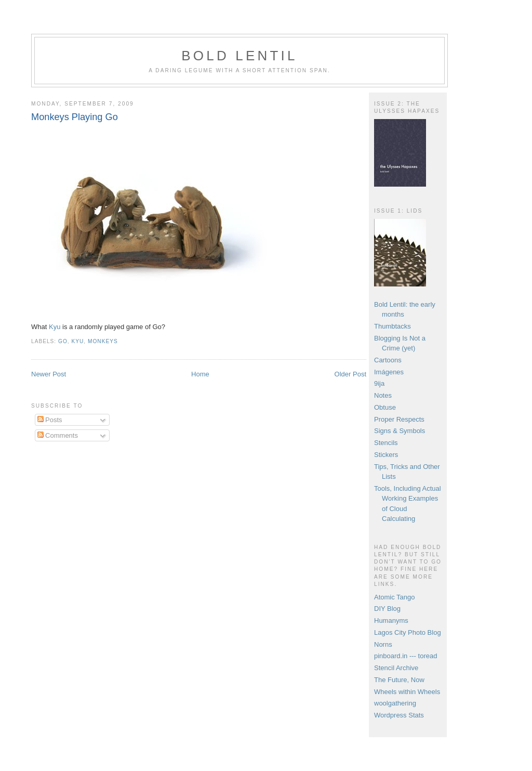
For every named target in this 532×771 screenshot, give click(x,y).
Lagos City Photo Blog (408, 632)
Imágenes (389, 372)
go (63, 341)
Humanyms (391, 620)
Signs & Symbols (400, 431)
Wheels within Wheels (407, 692)
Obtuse (385, 407)
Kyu (55, 327)
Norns (383, 644)
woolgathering (395, 703)
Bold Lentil (239, 56)
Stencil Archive (396, 668)
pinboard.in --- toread (405, 656)
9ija (379, 383)
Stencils (386, 443)
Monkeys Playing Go (75, 117)
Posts (50, 420)
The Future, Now (399, 680)
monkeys (103, 341)
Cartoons (388, 360)
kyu (77, 341)
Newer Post (49, 374)
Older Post (350, 374)
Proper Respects (399, 419)
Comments (58, 435)
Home (200, 374)
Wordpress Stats (399, 715)
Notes (383, 395)
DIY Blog (387, 609)
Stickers (386, 455)
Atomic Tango (395, 597)
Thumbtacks (393, 326)
